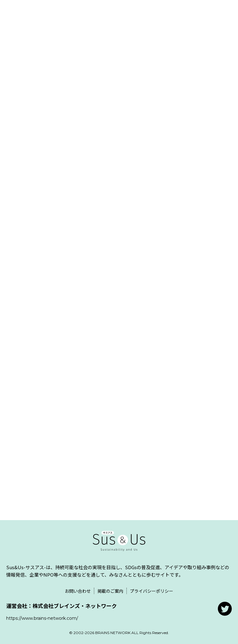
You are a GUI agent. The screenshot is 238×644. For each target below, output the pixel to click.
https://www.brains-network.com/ (42, 618)
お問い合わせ (78, 591)
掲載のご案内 (110, 591)
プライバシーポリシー (152, 591)
